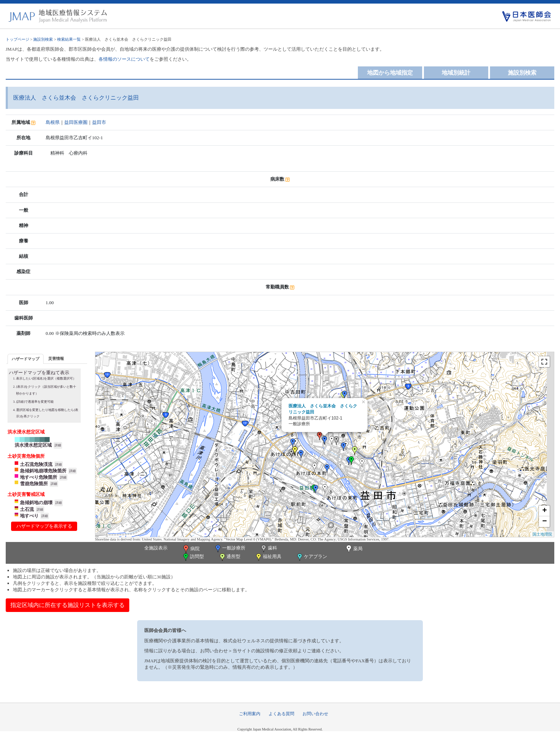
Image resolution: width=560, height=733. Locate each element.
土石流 (27, 509)
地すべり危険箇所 (39, 477)
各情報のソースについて (124, 59)
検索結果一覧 (69, 39)
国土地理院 (542, 534)
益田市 (99, 122)
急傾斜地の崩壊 (36, 503)
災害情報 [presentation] (56, 358)
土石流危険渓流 (36, 464)
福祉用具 (268, 557)
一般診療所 (230, 549)
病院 (191, 549)
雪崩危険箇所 (34, 484)
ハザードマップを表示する (44, 526)
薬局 (354, 549)
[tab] (26, 359)
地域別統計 (456, 73)
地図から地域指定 (390, 73)
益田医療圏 (76, 122)
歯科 (268, 549)
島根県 (53, 122)
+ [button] (544, 511)
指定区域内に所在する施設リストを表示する (67, 605)
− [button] (544, 522)
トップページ (17, 39)
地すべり (29, 516)
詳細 (58, 445)
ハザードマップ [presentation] (26, 359)
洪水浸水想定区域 (33, 445)
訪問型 (193, 557)
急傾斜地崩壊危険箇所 (43, 471)
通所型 (229, 557)
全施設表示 (156, 548)
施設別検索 (43, 39)
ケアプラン (311, 557)
